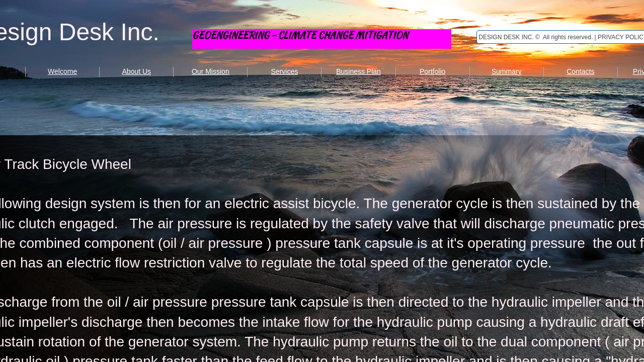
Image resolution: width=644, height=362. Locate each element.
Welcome (62, 71)
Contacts (580, 71)
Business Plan (358, 71)
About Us (136, 71)
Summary (507, 71)
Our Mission (211, 71)
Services (285, 71)
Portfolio (432, 71)
